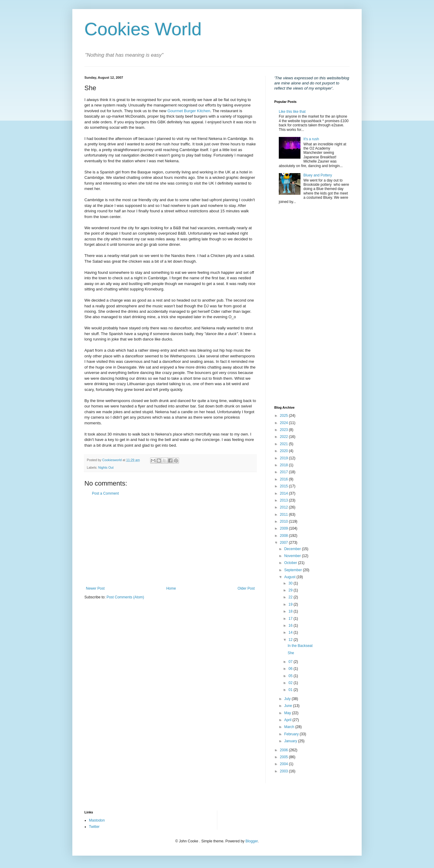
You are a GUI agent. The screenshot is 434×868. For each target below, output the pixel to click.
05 (291, 676)
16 (291, 626)
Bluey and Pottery (318, 175)
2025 (285, 416)
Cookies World (143, 29)
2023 (285, 430)
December (293, 549)
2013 (285, 500)
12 (291, 640)
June (289, 706)
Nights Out (106, 467)
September (294, 570)
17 (291, 619)
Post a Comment (105, 493)
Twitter (94, 827)
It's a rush (311, 139)
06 (291, 669)
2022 (285, 437)
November (293, 556)
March (290, 727)
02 (291, 683)
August (290, 577)
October (291, 563)
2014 (285, 493)
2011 (285, 515)
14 (291, 632)
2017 (285, 472)
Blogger (252, 841)
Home (171, 588)
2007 (285, 543)
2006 (285, 750)
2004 (285, 764)
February (292, 734)
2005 (285, 757)
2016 (285, 479)
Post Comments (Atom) (125, 597)
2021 (285, 444)
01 (291, 690)
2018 (285, 465)
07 (291, 662)
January (291, 741)
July (288, 699)
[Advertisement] (170, 541)
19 (291, 604)
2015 (285, 486)
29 (291, 590)
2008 (285, 536)
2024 (285, 423)
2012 (285, 507)
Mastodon (97, 820)
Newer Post (95, 588)
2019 (285, 458)
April (288, 720)
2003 (285, 771)
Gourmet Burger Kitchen (189, 111)
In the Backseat (300, 646)
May (288, 713)
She (291, 653)
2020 (285, 451)
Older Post (246, 588)
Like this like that (292, 112)
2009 (285, 528)
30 (291, 583)
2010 (285, 521)
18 (291, 611)
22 (291, 597)
